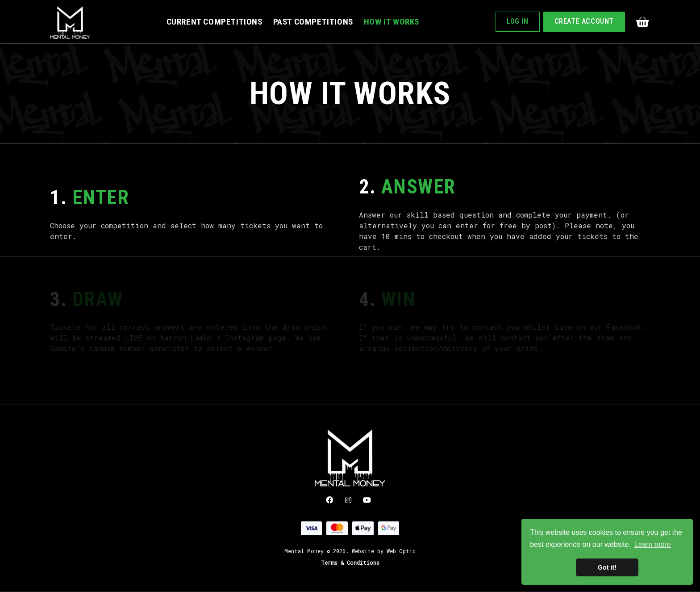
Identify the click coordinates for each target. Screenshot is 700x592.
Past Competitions (313, 22)
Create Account (584, 21)
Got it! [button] (607, 567)
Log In (518, 21)
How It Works (392, 22)
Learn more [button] (653, 544)
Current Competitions (215, 22)
